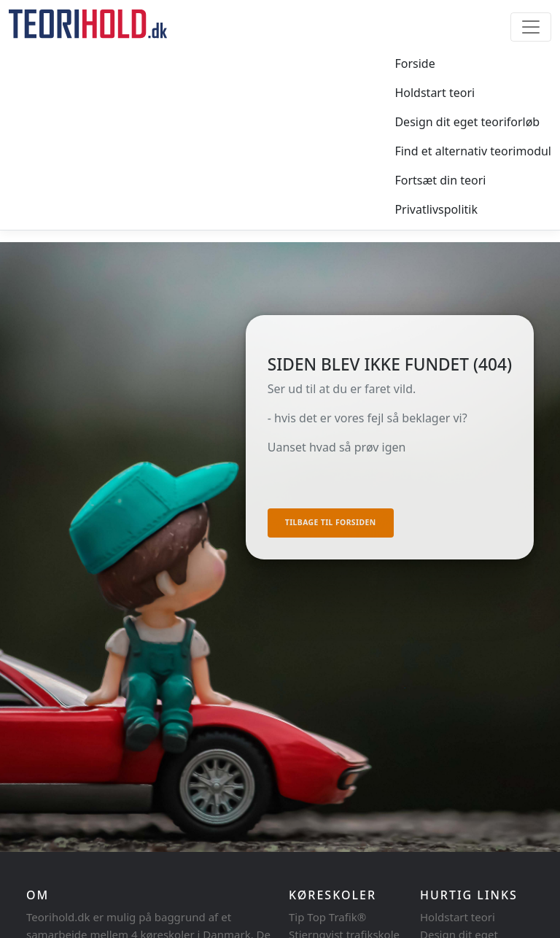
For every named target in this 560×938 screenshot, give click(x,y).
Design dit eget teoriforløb (467, 122)
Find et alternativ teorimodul (473, 151)
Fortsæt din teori (440, 180)
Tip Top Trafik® (327, 917)
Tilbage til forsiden (331, 522)
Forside (415, 63)
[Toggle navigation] (531, 27)
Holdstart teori (435, 93)
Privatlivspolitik (436, 209)
